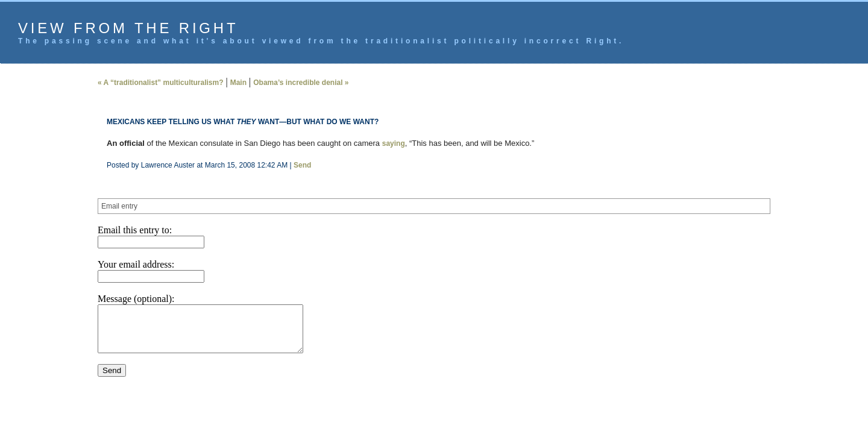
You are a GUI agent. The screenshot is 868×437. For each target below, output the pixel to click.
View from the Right (128, 28)
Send (302, 165)
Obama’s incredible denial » (301, 83)
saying (394, 143)
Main (238, 83)
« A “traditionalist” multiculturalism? (160, 83)
